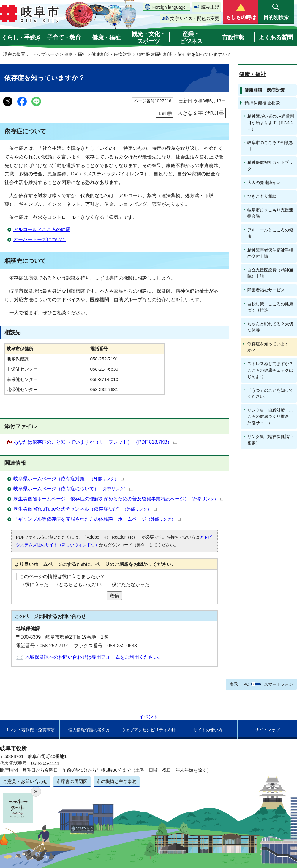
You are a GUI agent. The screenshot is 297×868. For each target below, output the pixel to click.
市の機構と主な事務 (117, 781)
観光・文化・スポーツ (148, 37)
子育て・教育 (64, 37)
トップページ (45, 54)
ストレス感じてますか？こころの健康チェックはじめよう (270, 370)
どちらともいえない (80, 584)
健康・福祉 (106, 37)
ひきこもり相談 (262, 196)
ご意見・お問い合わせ (25, 781)
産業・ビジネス (191, 37)
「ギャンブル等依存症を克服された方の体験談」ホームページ (97, 519)
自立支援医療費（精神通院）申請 (270, 273)
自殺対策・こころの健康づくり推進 (270, 307)
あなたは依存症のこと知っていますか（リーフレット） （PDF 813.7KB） (95, 442)
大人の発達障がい (264, 183)
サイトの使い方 (208, 730)
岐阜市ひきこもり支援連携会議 (270, 213)
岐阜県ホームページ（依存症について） (73, 489)
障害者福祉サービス (266, 290)
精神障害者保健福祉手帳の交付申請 (270, 253)
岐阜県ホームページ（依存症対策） (68, 479)
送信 (114, 595)
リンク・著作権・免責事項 (30, 730)
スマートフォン (279, 684)
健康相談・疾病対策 (112, 54)
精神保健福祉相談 (154, 54)
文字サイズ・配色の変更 (195, 18)
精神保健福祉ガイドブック (270, 165)
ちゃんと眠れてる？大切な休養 (270, 327)
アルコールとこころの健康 (42, 229)
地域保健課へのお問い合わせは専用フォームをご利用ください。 (94, 657)
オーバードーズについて (40, 240)
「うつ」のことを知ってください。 (270, 393)
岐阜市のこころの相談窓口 (270, 146)
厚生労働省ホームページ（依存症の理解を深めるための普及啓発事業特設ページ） (118, 499)
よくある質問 (276, 37)
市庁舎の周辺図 (72, 781)
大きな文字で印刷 (198, 113)
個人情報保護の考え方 (89, 730)
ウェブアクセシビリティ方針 (148, 730)
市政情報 (233, 37)
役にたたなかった (131, 584)
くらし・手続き (21, 37)
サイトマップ (267, 730)
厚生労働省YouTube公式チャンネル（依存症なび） (85, 509)
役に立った (37, 584)
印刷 (162, 113)
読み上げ (210, 7)
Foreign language (169, 7)
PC (246, 684)
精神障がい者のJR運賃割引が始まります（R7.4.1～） (271, 123)
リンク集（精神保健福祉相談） (270, 440)
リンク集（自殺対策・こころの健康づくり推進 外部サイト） (270, 416)
